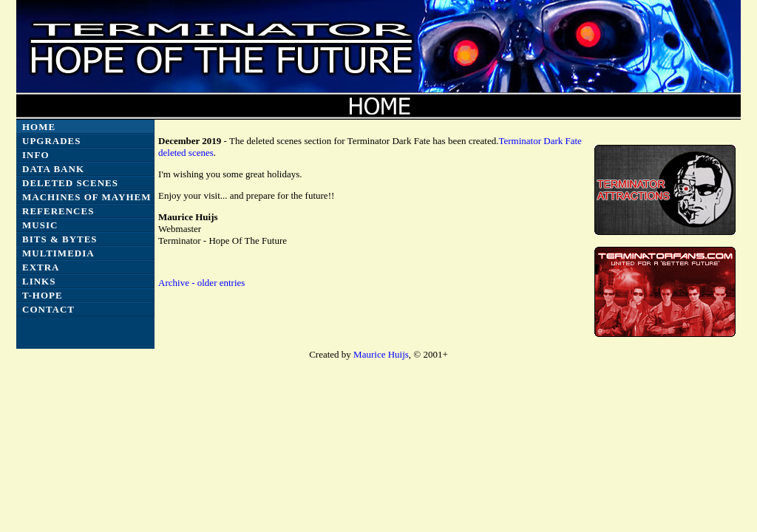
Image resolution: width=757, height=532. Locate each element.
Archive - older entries (201, 283)
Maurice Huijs (381, 354)
